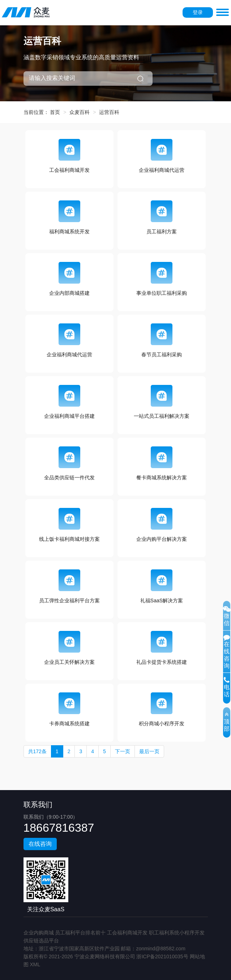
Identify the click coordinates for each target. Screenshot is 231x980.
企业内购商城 (39, 933)
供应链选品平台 (41, 941)
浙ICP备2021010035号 (162, 956)
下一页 (123, 751)
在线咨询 (40, 844)
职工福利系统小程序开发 (177, 933)
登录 (198, 12)
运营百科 (109, 112)
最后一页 (149, 751)
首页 (55, 112)
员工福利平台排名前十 (80, 933)
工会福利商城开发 (127, 933)
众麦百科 (80, 112)
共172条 (37, 751)
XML (35, 964)
